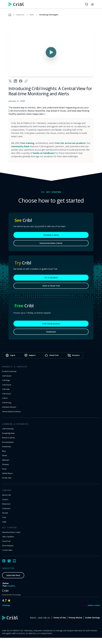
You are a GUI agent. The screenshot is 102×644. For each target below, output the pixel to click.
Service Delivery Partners (11, 412)
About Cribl (6, 495)
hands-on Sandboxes (44, 153)
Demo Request (8, 546)
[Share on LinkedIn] (15, 81)
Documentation (8, 442)
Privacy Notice (75, 618)
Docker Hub (7, 478)
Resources (20, 15)
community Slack (20, 146)
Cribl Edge (6, 380)
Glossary (5, 464)
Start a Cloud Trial (51, 288)
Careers (5, 500)
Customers (6, 508)
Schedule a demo (51, 237)
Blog (4, 451)
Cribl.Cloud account (51, 326)
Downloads (6, 447)
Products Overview (9, 371)
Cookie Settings (92, 618)
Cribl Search (7, 385)
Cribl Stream (7, 376)
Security (5, 513)
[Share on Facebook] (21, 81)
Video (32, 15)
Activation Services (9, 407)
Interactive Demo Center (51, 246)
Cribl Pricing (7, 403)
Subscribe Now (13, 575)
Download (51, 334)
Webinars (6, 460)
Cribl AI (5, 398)
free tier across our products (70, 143)
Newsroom (6, 504)
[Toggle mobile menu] (92, 4)
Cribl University (8, 429)
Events (5, 455)
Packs (4, 469)
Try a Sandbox (51, 280)
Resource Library (8, 438)
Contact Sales (7, 550)
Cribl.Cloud (6, 394)
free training (27, 143)
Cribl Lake (6, 389)
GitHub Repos (7, 473)
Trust (4, 517)
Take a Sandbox (8, 537)
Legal (4, 522)
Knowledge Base (8, 433)
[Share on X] (10, 81)
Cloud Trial (6, 541)
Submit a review (94, 605)
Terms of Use (60, 618)
